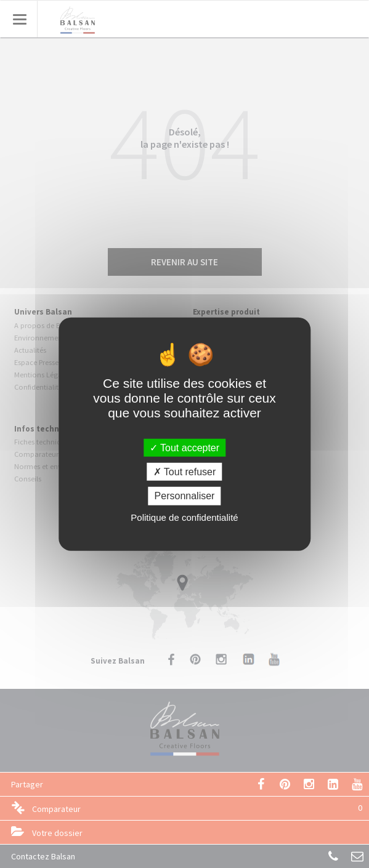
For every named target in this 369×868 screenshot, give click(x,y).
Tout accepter (184, 448)
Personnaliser (185, 496)
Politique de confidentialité (184, 517)
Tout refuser (185, 472)
